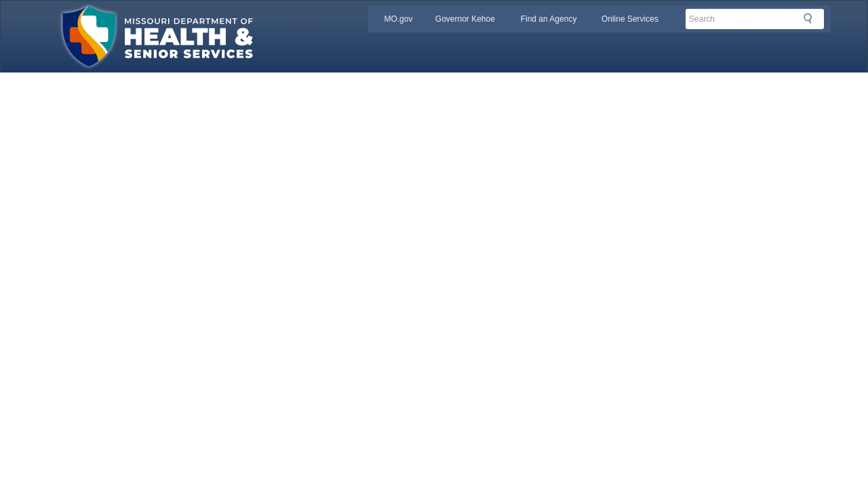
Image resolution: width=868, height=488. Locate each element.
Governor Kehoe (465, 19)
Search (812, 18)
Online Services (630, 19)
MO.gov (398, 19)
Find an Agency (549, 19)
